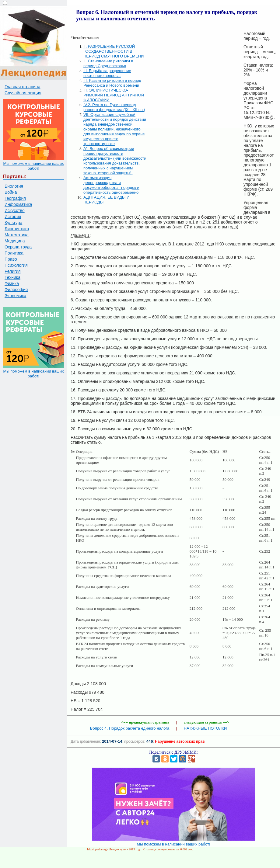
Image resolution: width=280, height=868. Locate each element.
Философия (16, 290)
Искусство (15, 210)
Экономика (15, 296)
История (13, 217)
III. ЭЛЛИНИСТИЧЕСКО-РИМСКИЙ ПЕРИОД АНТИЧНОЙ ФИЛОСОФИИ (114, 95)
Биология (14, 186)
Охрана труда (18, 247)
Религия (13, 271)
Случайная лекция (23, 93)
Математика (17, 235)
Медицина (15, 241)
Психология (16, 265)
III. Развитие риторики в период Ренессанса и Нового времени (112, 83)
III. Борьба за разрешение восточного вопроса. (107, 73)
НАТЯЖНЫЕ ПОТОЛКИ (205, 728)
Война (11, 192)
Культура (13, 223)
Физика (12, 283)
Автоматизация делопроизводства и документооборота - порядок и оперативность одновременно (111, 185)
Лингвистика (17, 229)
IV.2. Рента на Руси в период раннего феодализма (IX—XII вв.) (114, 107)
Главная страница (23, 87)
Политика (14, 253)
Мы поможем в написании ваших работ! (33, 166)
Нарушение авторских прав (180, 741)
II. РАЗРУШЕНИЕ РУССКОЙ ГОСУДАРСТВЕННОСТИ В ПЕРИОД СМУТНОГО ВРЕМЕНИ (114, 51)
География (15, 198)
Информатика (18, 204)
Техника (12, 277)
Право (11, 259)
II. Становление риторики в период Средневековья (108, 63)
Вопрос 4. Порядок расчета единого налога (130, 728)
